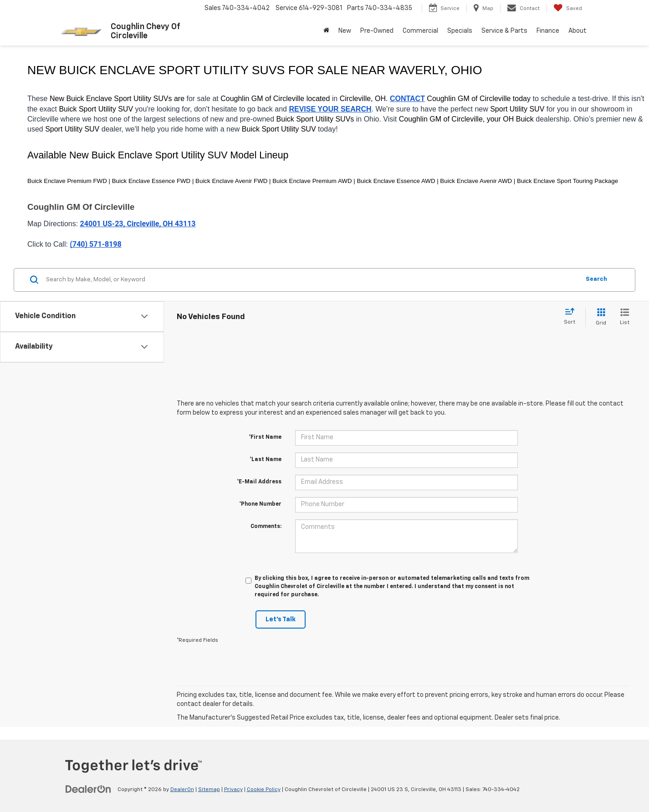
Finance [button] (548, 31)
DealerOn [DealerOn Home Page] (182, 790)
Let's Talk (281, 619)
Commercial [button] (420, 31)
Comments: (266, 527)
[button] (326, 31)
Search (596, 279)
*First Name (265, 437)
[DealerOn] (88, 789)
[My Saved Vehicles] (568, 8)
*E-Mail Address (259, 482)
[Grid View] (599, 317)
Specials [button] (460, 31)
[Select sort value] (572, 317)
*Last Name (266, 460)
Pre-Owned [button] (377, 31)
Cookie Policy (264, 790)
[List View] (625, 317)
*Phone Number (260, 504)
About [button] (577, 31)
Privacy (233, 790)
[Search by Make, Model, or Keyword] (312, 280)
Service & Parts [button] (504, 31)
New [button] (345, 31)
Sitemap (209, 790)
